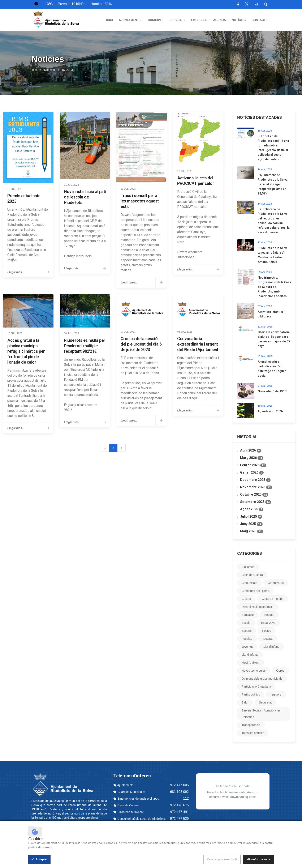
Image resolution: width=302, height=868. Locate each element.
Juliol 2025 (251, 517)
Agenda (219, 20)
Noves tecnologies (254, 671)
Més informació (257, 859)
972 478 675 (179, 805)
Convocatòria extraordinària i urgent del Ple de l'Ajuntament (198, 344)
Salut (245, 702)
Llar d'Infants (250, 655)
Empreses (199, 20)
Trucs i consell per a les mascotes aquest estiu (140, 201)
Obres (280, 671)
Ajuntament (130, 20)
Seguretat (265, 702)
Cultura (246, 599)
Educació (248, 615)
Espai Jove (268, 623)
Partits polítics (251, 694)
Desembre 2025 (255, 480)
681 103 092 (179, 792)
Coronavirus (276, 583)
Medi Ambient (251, 663)
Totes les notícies (253, 733)
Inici (109, 20)
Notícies (239, 20)
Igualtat (268, 639)
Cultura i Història (273, 599)
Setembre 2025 (256, 502)
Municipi (156, 20)
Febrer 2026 (253, 465)
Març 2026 (252, 458)
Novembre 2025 (256, 487)
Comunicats (249, 583)
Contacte (260, 20)
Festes (267, 631)
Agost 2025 (252, 509)
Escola (246, 623)
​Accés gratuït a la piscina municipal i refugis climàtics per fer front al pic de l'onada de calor (26, 351)
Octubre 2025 (254, 495)
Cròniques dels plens (255, 591)
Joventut (247, 647)
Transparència (251, 725)
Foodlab (247, 639)
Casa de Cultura (252, 575)
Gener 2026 (252, 473)
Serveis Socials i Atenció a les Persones (261, 714)
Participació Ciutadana (256, 687)
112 (186, 798)
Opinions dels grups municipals (262, 679)
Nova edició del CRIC (272, 391)
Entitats (269, 615)
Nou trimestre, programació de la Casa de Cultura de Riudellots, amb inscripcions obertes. (274, 287)
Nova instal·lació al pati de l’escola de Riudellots (85, 197)
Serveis (177, 20)
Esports (247, 631)
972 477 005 (179, 785)
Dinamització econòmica (258, 607)
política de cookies (40, 847)
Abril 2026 (251, 450)
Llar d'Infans (271, 647)
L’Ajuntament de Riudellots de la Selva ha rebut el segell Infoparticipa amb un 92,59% (273, 184)
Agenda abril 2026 (270, 411)
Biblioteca (248, 567)
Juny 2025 (251, 524)
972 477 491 (179, 812)
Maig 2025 (252, 531)
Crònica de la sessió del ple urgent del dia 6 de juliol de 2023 (141, 344)
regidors (276, 694)
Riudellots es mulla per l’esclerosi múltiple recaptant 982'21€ (85, 346)
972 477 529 (179, 819)
